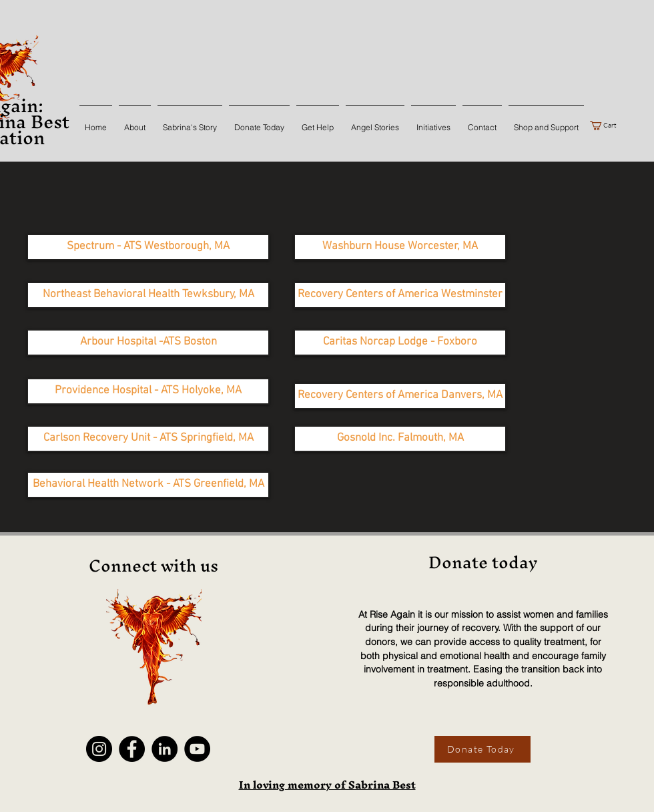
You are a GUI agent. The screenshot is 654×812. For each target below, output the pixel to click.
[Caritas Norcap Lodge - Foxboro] (400, 343)
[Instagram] (99, 749)
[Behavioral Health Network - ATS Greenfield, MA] (148, 485)
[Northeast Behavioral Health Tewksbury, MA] (148, 295)
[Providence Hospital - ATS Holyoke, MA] (148, 391)
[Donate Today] (482, 749)
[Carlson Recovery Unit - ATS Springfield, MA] (148, 439)
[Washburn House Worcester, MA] (400, 247)
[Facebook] (132, 749)
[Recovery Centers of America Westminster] (400, 295)
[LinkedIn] (165, 749)
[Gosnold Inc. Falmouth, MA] (400, 439)
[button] (609, 126)
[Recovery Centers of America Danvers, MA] (400, 396)
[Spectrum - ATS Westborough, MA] (148, 247)
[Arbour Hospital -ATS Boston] (148, 343)
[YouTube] (197, 749)
